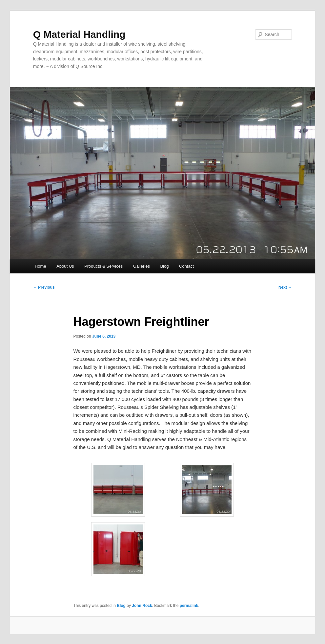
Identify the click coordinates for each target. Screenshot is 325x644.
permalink (189, 606)
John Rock (142, 606)
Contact (186, 266)
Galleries (142, 266)
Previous (44, 287)
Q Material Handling (79, 34)
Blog (164, 266)
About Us (65, 266)
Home (41, 266)
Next (285, 287)
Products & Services (103, 266)
